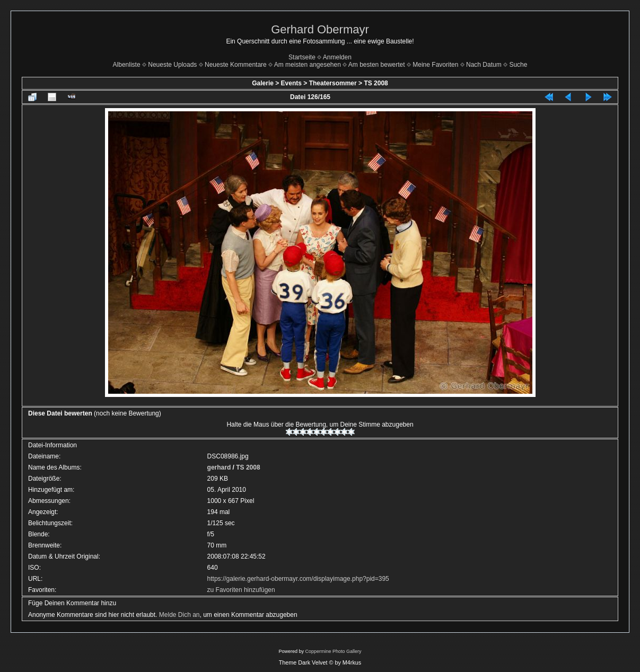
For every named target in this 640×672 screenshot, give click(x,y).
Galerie (263, 83)
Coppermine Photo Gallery (333, 651)
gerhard (219, 467)
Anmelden (337, 57)
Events (291, 83)
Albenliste (127, 65)
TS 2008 (376, 83)
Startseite (302, 57)
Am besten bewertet (377, 65)
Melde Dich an (179, 615)
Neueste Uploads (172, 65)
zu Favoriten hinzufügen (241, 590)
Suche (518, 65)
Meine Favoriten (435, 65)
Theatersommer (333, 83)
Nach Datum (484, 65)
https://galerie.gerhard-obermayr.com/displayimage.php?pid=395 (298, 579)
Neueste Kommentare (236, 65)
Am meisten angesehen (308, 65)
